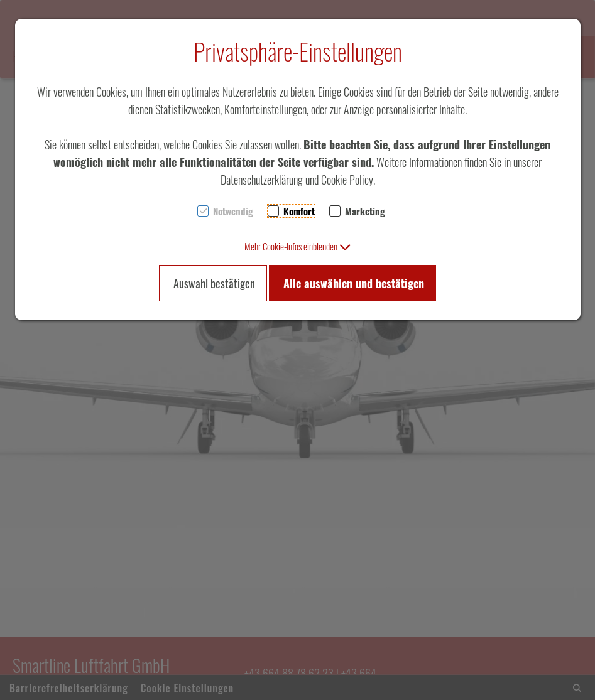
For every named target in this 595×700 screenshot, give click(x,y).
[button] (298, 246)
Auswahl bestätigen (214, 283)
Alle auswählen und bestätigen (354, 283)
